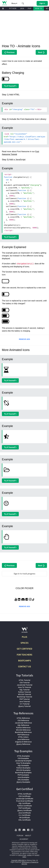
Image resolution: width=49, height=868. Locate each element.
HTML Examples (23, 756)
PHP (30, 8)
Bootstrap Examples (23, 772)
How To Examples (23, 763)
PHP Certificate (24, 808)
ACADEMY (24, 839)
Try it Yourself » (10, 86)
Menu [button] (14, 3)
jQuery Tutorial (24, 706)
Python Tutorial (24, 692)
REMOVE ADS (24, 339)
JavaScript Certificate (24, 798)
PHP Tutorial (25, 699)
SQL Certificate (25, 803)
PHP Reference (23, 735)
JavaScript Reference (23, 723)
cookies (29, 855)
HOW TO (39, 8)
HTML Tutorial (24, 680)
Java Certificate (25, 813)
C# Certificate (24, 817)
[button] (23, 3)
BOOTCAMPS (25, 661)
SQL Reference (23, 725)
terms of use (22, 855)
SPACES (24, 643)
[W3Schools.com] (24, 631)
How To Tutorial (24, 687)
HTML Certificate (25, 794)
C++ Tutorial (25, 704)
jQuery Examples (23, 782)
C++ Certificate (24, 815)
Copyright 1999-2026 (18, 860)
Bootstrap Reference (23, 732)
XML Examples (23, 780)
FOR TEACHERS (24, 655)
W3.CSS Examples (23, 770)
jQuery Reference (23, 744)
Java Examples (23, 777)
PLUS (24, 637)
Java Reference (23, 739)
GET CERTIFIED (24, 649)
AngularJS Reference (23, 742)
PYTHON (13, 8)
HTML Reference (23, 718)
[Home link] (4, 3)
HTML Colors (23, 737)
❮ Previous (9, 52)
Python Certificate (25, 806)
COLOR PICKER (24, 588)
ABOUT (28, 835)
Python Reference (23, 727)
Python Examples (23, 768)
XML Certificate (24, 820)
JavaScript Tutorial (25, 685)
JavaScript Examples (23, 761)
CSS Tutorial (25, 682)
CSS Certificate (24, 796)
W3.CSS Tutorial (24, 694)
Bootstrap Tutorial (24, 697)
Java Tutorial (24, 701)
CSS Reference (23, 720)
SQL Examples (23, 765)
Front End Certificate (25, 801)
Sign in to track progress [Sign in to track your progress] (24, 574)
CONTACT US (24, 666)
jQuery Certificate (25, 810)
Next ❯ (41, 52)
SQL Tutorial (24, 690)
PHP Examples (23, 775)
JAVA (22, 8)
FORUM (20, 835)
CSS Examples (23, 758)
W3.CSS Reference (23, 730)
